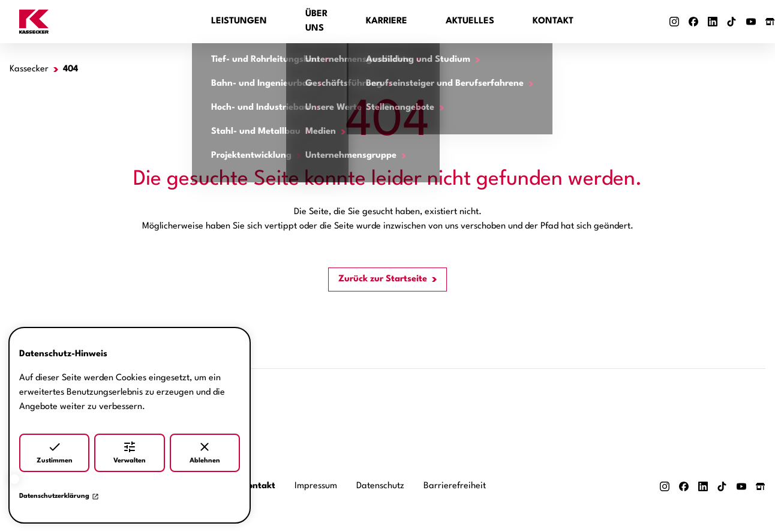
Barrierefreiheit (455, 486)
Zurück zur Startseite (383, 279)
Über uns (316, 21)
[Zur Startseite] (106, 22)
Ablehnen (205, 452)
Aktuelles (470, 21)
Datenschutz (380, 486)
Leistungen (239, 21)
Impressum (316, 486)
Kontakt (553, 21)
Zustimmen (55, 452)
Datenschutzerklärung (59, 497)
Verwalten (130, 452)
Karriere (387, 21)
